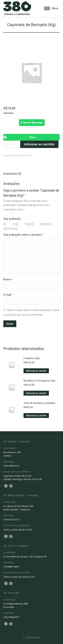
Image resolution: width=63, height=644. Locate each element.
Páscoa (28, 155)
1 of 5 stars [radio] (6, 224)
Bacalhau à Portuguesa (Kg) (39, 381)
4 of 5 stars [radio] (47, 224)
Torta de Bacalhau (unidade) (39, 403)
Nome (8, 279)
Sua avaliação (13, 219)
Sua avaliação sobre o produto (24, 235)
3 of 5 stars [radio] (31, 224)
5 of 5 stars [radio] (12, 229)
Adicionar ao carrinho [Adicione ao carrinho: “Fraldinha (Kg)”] (36, 371)
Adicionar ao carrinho (39, 144)
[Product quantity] (10, 144)
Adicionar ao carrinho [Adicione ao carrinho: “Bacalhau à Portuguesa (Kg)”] (36, 393)
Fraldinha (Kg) (32, 358)
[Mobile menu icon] (51, 8)
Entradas (19, 155)
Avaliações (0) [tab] (12, 174)
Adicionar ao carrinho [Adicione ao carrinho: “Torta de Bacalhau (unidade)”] (36, 416)
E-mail (8, 295)
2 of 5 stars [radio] (17, 224)
